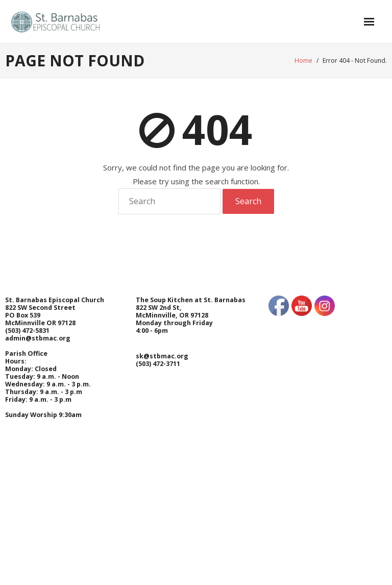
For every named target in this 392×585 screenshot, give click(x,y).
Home (303, 60)
